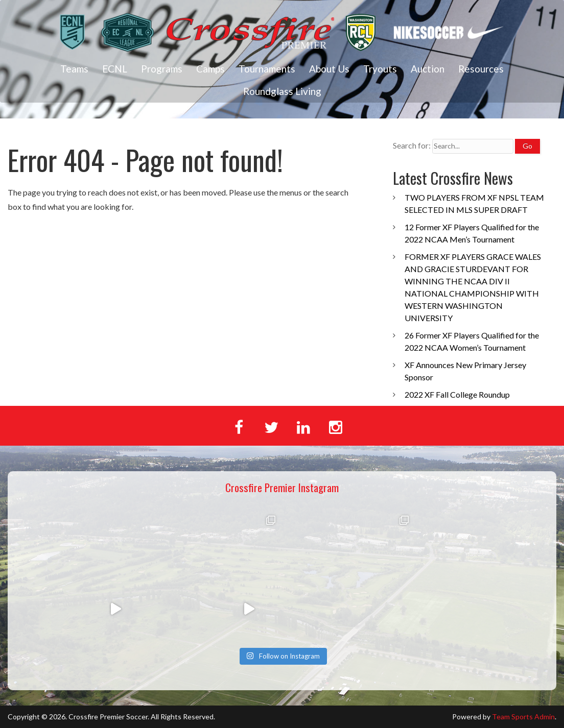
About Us (329, 69)
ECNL (115, 69)
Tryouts (380, 69)
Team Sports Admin (523, 717)
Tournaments (267, 69)
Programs (162, 69)
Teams (74, 69)
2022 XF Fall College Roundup (457, 394)
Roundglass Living (282, 91)
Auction (428, 69)
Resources (481, 69)
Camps (210, 69)
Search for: (412, 145)
